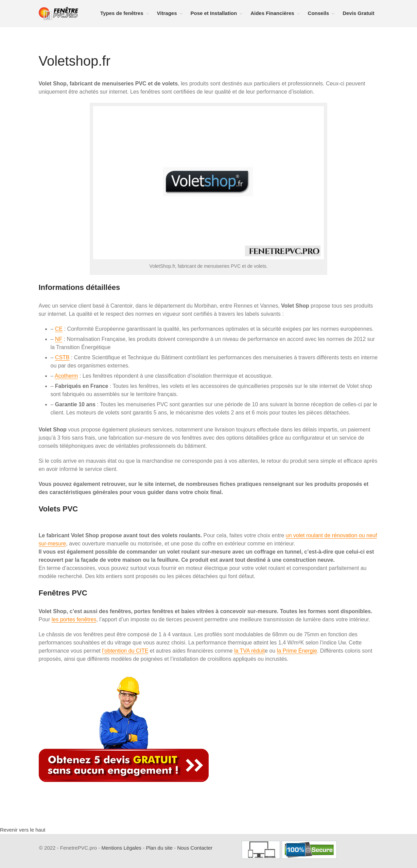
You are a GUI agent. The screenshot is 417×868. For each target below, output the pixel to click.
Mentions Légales (121, 848)
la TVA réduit (249, 651)
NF (59, 339)
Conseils (319, 13)
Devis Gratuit (358, 13)
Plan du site (159, 848)
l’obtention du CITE (125, 651)
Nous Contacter (195, 848)
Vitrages (167, 13)
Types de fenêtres (122, 13)
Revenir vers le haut (23, 830)
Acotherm (66, 376)
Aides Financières (272, 13)
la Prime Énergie (297, 651)
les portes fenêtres (74, 619)
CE (59, 329)
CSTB (62, 357)
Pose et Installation (214, 13)
